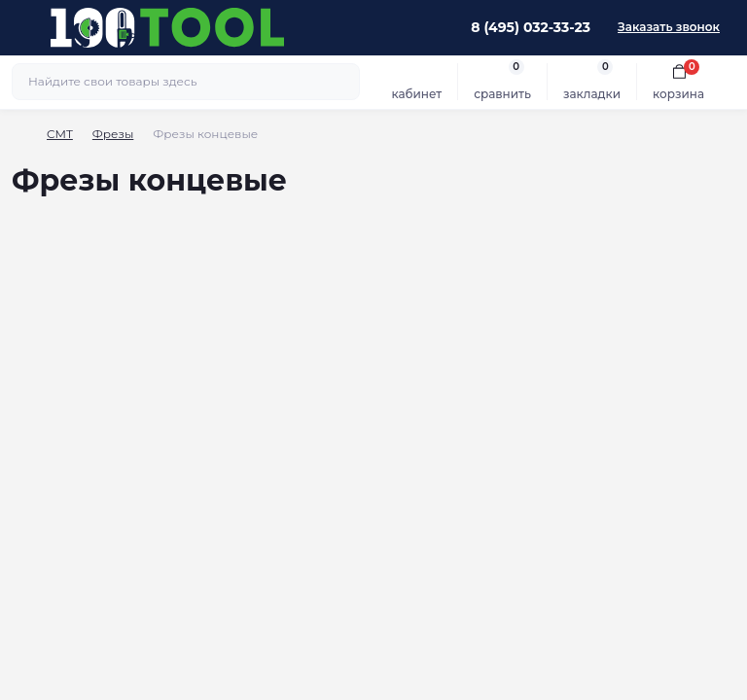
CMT (60, 134)
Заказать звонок (669, 27)
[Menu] (25, 27)
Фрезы (113, 134)
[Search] (342, 82)
